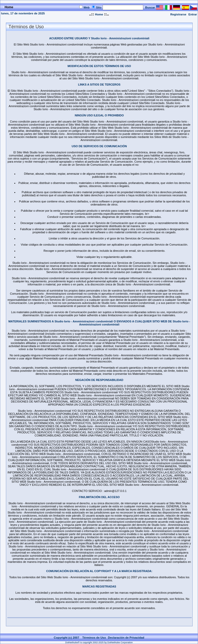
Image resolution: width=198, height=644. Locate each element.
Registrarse (178, 14)
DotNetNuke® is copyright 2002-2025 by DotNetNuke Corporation (99, 642)
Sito (99, 7)
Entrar (193, 14)
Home (99, 14)
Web (86, 7)
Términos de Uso (94, 638)
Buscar (150, 7)
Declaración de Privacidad (126, 638)
